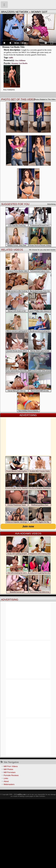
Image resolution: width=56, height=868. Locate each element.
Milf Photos (8, 769)
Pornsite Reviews (11, 775)
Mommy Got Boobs (19, 63)
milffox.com (21, 794)
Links (6, 778)
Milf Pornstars (9, 772)
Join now (28, 526)
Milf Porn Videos (11, 766)
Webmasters (9, 784)
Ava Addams (20, 60)
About (6, 781)
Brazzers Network (15, 12)
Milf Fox (28, 5)
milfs (11, 58)
